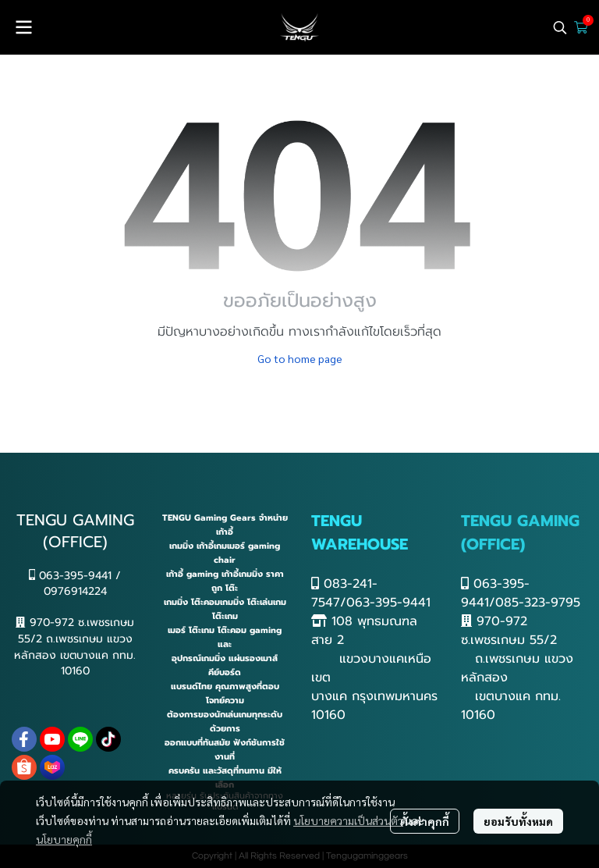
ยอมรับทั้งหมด (518, 821)
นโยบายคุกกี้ (64, 839)
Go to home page (300, 358)
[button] (560, 27)
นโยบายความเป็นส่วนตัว (348, 820)
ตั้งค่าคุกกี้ (425, 821)
